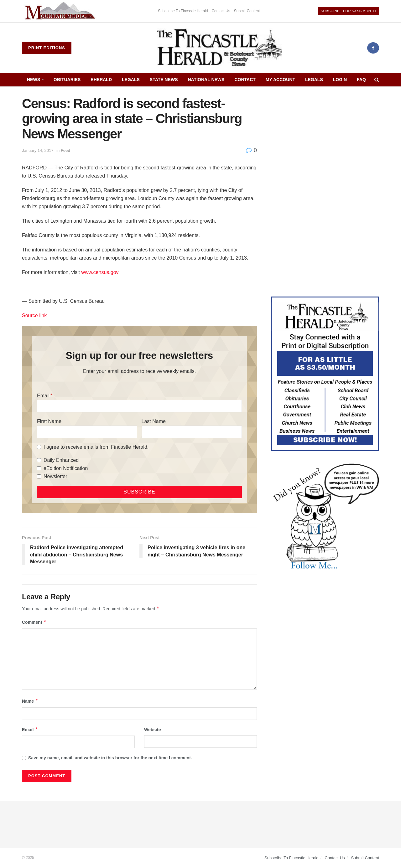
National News (206, 80)
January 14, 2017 (38, 150)
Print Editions (47, 48)
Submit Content (247, 11)
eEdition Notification (66, 468)
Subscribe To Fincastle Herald (183, 11)
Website (152, 730)
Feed (65, 150)
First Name (49, 421)
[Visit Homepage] (219, 48)
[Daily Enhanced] (39, 460)
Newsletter (55, 476)
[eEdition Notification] (39, 468)
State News (164, 80)
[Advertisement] (325, 140)
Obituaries (67, 80)
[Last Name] (192, 432)
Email (43, 396)
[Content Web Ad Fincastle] (325, 373)
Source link (34, 315)
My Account (280, 80)
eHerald (101, 80)
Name (30, 701)
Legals (131, 80)
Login (340, 80)
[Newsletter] (39, 476)
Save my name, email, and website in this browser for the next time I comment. (110, 758)
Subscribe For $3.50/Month (348, 11)
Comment (34, 622)
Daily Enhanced (61, 460)
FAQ (361, 80)
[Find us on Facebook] (373, 48)
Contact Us (221, 11)
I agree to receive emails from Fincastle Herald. (96, 447)
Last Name (154, 421)
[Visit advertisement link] (61, 11)
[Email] (139, 406)
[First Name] (87, 432)
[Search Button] (377, 80)
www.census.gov (100, 272)
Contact (245, 80)
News (34, 80)
